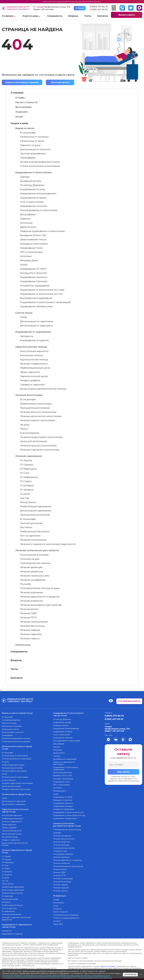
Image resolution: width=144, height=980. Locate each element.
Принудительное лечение (35, 408)
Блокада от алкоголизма (34, 244)
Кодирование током (31, 248)
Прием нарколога (30, 372)
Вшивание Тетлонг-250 (33, 235)
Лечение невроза (30, 630)
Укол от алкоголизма (32, 202)
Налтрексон (27, 336)
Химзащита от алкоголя (33, 273)
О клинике (8, 16)
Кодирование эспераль (33, 198)
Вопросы (73, 16)
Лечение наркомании (29, 456)
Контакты (103, 16)
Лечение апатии (29, 609)
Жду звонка (123, 772)
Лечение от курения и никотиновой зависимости (48, 544)
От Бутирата (27, 486)
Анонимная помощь (32, 355)
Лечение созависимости (34, 364)
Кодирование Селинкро (34, 281)
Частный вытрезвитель (33, 154)
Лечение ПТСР (28, 617)
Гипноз (24, 429)
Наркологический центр (34, 376)
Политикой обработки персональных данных (24, 976)
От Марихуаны (28, 469)
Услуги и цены (30, 16)
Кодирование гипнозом (34, 206)
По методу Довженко (32, 185)
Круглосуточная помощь (34, 360)
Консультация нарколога (34, 351)
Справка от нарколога (32, 385)
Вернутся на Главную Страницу (22, 82)
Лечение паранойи (31, 634)
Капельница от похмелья (34, 137)
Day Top (25, 498)
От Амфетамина (29, 477)
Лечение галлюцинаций (34, 622)
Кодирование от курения (34, 340)
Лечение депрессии (32, 571)
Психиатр (25, 584)
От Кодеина (27, 490)
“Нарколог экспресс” (108, 965)
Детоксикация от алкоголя (35, 149)
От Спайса (26, 481)
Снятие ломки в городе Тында (16, 794)
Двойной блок (28, 227)
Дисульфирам (28, 214)
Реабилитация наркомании (36, 506)
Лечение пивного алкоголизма (37, 420)
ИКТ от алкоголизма (31, 252)
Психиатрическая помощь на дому (40, 588)
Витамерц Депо (29, 260)
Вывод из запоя (25, 128)
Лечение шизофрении (33, 580)
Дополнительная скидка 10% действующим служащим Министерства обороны (72, 2)
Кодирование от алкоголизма (33, 172)
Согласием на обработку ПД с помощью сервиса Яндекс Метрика (81, 978)
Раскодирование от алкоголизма (39, 210)
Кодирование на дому (33, 189)
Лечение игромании (32, 592)
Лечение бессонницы (32, 626)
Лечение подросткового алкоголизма (41, 437)
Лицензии (21, 112)
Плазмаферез (28, 158)
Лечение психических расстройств (37, 550)
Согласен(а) (130, 974)
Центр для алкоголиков (33, 441)
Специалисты (55, 16)
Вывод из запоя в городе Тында (17, 713)
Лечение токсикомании (33, 540)
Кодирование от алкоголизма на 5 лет (41, 294)
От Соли (25, 473)
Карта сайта (58, 923)
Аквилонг (25, 219)
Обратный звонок (60, 82)
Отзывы (20, 98)
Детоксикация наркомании (36, 511)
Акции (19, 117)
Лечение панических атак (35, 576)
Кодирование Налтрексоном (36, 306)
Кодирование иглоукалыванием (38, 193)
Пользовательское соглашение (66, 914)
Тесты (88, 16)
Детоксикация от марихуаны (36, 326)
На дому (25, 425)
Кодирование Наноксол (34, 277)
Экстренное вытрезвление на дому (40, 162)
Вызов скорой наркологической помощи (43, 389)
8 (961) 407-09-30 (99, 10)
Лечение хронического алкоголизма (41, 416)
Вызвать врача (127, 15)
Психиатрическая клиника (35, 563)
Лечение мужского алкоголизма (38, 445)
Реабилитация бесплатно (35, 532)
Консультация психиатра (34, 555)
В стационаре (28, 133)
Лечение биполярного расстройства (41, 605)
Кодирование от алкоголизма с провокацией (46, 302)
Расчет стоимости (26, 102)
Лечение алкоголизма (29, 395)
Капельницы (23, 645)
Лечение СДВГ (29, 613)
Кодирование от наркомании (33, 332)
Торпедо (25, 177)
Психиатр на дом (30, 559)
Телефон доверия (30, 380)
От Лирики (26, 460)
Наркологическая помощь (31, 347)
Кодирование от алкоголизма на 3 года (42, 290)
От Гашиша (26, 465)
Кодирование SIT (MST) (33, 269)
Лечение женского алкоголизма (38, 412)
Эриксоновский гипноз (33, 239)
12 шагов (25, 494)
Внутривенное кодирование (36, 298)
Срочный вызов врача (129, 701)
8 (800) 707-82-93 (99, 7)
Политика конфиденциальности (66, 917)
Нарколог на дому (30, 145)
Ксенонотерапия (30, 433)
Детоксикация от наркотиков (37, 321)
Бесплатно (26, 527)
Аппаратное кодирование (35, 285)
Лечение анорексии (31, 601)
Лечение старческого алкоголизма (40, 450)
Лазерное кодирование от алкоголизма (42, 231)
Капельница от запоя (32, 141)
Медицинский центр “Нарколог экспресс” (16, 8)
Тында (40, 7)
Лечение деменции (31, 567)
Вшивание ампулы (31, 181)
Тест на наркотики (30, 536)
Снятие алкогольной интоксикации (40, 166)
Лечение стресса (30, 638)
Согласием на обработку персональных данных (69, 976)
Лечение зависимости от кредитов (40, 597)
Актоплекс (26, 256)
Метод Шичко (28, 502)
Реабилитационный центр (35, 368)
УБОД (24, 317)
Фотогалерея (23, 107)
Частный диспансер (31, 523)
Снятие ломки (24, 313)
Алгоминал (26, 223)
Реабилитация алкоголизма (36, 404)
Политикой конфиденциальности (32, 978)
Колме (24, 265)
